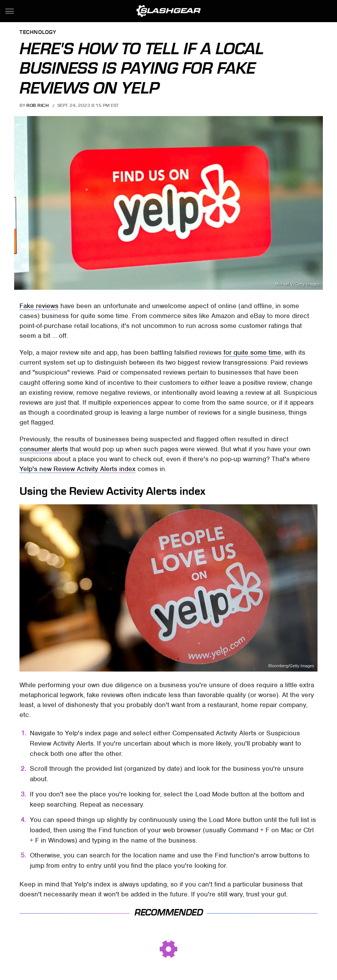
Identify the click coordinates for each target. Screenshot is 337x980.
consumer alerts (44, 449)
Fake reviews (39, 306)
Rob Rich (37, 105)
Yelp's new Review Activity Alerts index (78, 469)
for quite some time (252, 352)
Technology (38, 33)
